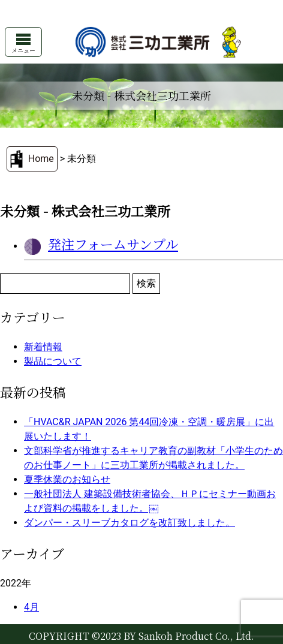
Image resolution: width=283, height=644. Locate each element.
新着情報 (43, 347)
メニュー (23, 44)
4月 (31, 607)
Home (41, 159)
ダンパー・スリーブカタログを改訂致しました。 (130, 523)
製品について (53, 361)
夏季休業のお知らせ (67, 479)
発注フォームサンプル (113, 244)
